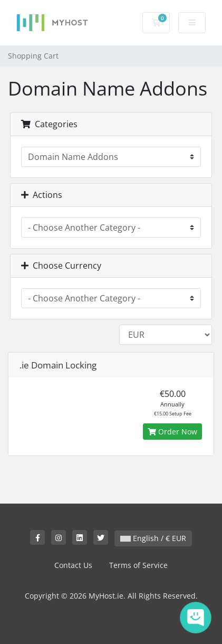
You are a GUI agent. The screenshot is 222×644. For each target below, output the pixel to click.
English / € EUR (153, 538)
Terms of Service (138, 565)
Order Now (172, 432)
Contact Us (73, 565)
